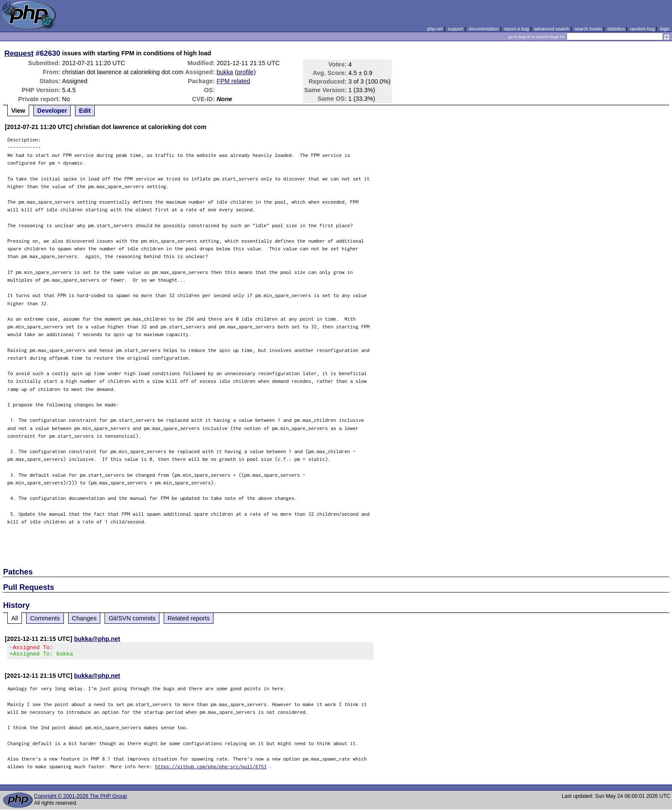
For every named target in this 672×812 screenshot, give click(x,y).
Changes (84, 618)
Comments (45, 618)
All (15, 618)
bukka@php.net (97, 639)
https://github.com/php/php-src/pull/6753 (211, 769)
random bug (642, 29)
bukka (225, 72)
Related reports (189, 618)
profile (245, 72)
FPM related (233, 81)
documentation (484, 29)
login (665, 29)
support (456, 29)
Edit (85, 111)
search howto (588, 29)
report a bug (516, 29)
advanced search (552, 29)
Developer (52, 111)
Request (19, 53)
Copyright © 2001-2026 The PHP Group (80, 799)
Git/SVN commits (132, 618)
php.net (435, 29)
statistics (616, 29)
